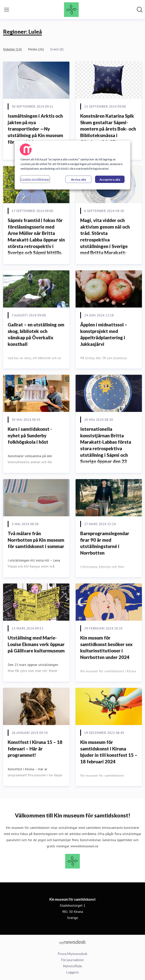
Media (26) (36, 49)
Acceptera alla (110, 179)
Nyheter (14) (12, 49)
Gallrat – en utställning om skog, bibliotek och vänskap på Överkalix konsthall (36, 334)
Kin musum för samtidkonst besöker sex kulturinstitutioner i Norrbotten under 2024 (106, 647)
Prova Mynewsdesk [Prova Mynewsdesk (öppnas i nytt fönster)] (72, 954)
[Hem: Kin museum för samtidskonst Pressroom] (71, 10)
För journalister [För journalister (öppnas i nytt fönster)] (72, 960)
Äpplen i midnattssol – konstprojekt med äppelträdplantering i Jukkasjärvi (104, 334)
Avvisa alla (78, 179)
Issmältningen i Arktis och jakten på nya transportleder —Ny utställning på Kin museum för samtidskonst (35, 129)
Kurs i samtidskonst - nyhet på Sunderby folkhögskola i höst (30, 435)
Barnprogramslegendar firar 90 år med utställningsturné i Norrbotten (105, 543)
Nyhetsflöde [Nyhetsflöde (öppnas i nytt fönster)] (73, 966)
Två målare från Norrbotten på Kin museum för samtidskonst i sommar (36, 540)
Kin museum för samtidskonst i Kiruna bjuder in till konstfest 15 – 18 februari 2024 (109, 752)
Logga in (72, 972)
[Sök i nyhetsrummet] (140, 10)
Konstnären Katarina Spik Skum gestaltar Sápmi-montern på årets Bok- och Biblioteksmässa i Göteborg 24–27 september (108, 132)
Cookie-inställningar (35, 179)
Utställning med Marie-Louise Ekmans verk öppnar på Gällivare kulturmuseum (36, 644)
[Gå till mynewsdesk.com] (72, 942)
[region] (72, 165)
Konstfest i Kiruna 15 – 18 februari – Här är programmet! (35, 749)
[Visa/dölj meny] (7, 10)
